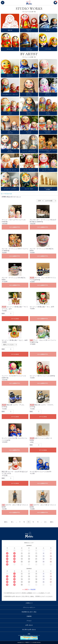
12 (33, 522)
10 (24, 522)
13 (38, 522)
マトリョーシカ (8, 194)
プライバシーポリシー (29, 607)
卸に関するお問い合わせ (29, 630)
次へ (46, 522)
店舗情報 (29, 616)
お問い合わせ (29, 625)
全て (2, 194)
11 (29, 522)
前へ (12, 522)
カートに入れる (15, 319)
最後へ (52, 522)
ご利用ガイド (29, 603)
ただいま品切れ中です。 (15, 227)
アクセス (29, 621)
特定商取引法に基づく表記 (29, 612)
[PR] (29, 636)
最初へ (6, 522)
